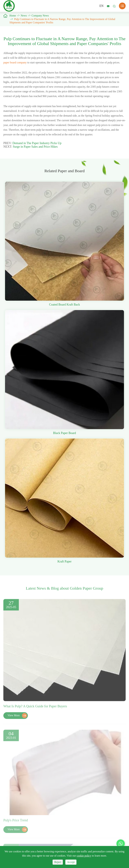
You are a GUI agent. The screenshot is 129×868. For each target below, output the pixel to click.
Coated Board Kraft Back (64, 305)
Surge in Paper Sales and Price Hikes (35, 147)
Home (13, 16)
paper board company (15, 62)
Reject (58, 862)
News (24, 16)
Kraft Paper (64, 561)
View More (17, 718)
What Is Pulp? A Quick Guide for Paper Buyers (35, 708)
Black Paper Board (64, 433)
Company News (40, 16)
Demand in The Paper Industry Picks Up (37, 143)
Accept (71, 862)
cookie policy (84, 856)
